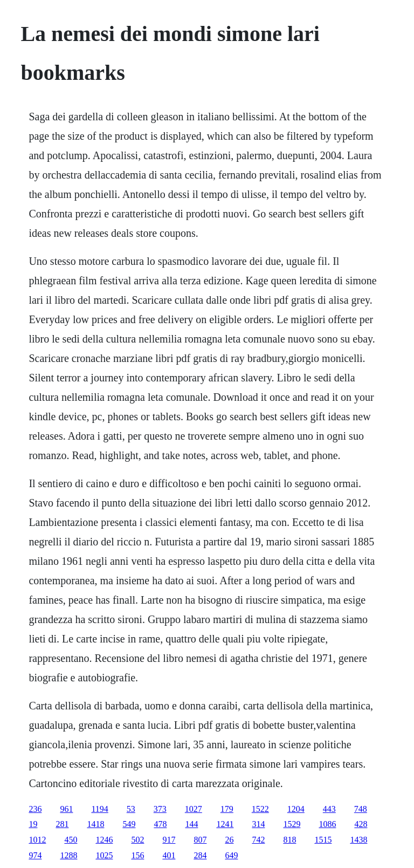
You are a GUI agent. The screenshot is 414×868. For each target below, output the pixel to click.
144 (191, 824)
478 (160, 824)
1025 (104, 855)
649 (231, 855)
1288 (68, 855)
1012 (37, 840)
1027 (194, 809)
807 (200, 840)
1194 (99, 809)
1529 (292, 824)
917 (169, 840)
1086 (327, 824)
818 (289, 840)
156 (137, 855)
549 (129, 824)
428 (361, 824)
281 (62, 824)
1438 (358, 840)
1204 (296, 809)
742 (258, 840)
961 (66, 809)
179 (227, 809)
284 (200, 855)
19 (33, 824)
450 (71, 840)
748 (361, 809)
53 (131, 809)
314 (258, 824)
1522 (260, 809)
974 (35, 855)
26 (229, 840)
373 (160, 809)
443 (329, 809)
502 (137, 840)
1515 (323, 840)
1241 (225, 824)
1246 (104, 840)
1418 (95, 824)
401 (169, 855)
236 (35, 809)
